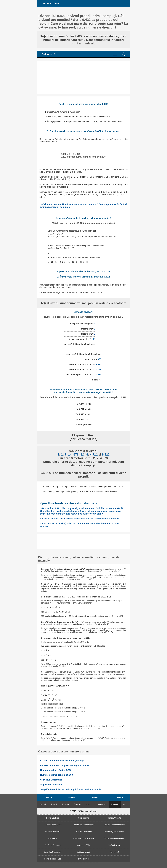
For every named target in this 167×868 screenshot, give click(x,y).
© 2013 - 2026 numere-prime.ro (83, 811)
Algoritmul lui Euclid (51, 785)
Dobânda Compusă (53, 845)
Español (66, 804)
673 (99, 359)
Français (78, 804)
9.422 (98, 375)
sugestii (72, 797)
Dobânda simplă (83, 852)
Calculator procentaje (83, 832)
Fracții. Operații (114, 818)
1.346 (98, 364)
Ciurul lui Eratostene (51, 780)
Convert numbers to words (114, 825)
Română (115, 804)
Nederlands (102, 804)
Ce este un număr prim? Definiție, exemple (63, 761)
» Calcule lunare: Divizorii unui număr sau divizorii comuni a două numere (80, 519)
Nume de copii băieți (53, 859)
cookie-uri (118, 797)
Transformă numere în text (83, 825)
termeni (95, 797)
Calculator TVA (83, 845)
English (54, 804)
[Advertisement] (83, 77)
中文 (125, 804)
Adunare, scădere (53, 832)
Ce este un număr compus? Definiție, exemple (65, 765)
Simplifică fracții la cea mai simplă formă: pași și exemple (71, 789)
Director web (83, 859)
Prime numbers (53, 818)
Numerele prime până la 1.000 (56, 770)
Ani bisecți (53, 838)
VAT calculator (114, 845)
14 (94, 339)
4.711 (98, 370)
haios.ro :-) (114, 852)
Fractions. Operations (53, 825)
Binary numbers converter (114, 838)
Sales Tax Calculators (53, 852)
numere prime (50, 3)
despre (49, 797)
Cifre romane (83, 818)
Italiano (89, 804)
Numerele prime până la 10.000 (57, 775)
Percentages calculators (114, 832)
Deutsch (43, 804)
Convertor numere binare (83, 838)
